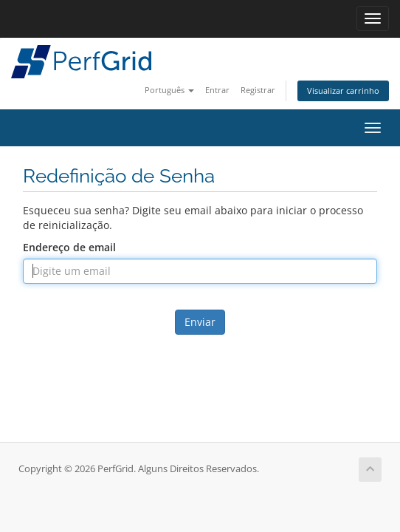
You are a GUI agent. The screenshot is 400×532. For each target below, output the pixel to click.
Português (169, 90)
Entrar (217, 90)
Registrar (258, 90)
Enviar (200, 322)
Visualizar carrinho (343, 91)
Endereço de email (69, 247)
